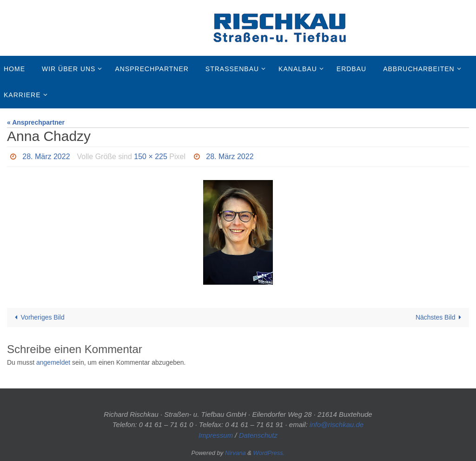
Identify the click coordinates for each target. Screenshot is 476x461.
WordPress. (269, 453)
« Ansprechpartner (36, 122)
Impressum (216, 435)
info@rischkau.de (337, 424)
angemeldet (53, 362)
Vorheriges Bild (38, 317)
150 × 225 (151, 157)
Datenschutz (258, 435)
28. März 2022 (46, 157)
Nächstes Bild (440, 317)
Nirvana (235, 453)
